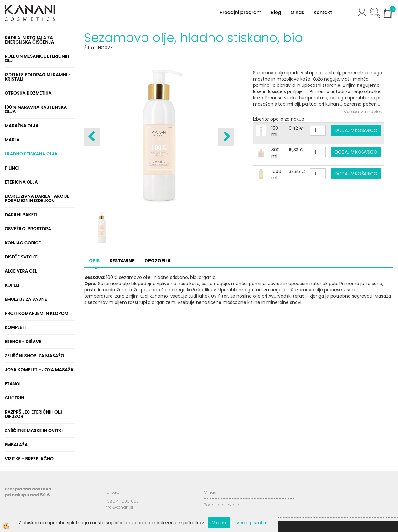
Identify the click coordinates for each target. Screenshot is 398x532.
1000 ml (276, 175)
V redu (219, 523)
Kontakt (323, 12)
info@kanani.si (119, 507)
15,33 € (296, 150)
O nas (297, 12)
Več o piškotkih (253, 523)
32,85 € (297, 171)
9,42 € (296, 128)
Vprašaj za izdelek (363, 112)
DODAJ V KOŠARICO (356, 130)
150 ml (275, 131)
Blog (276, 12)
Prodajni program (240, 12)
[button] (226, 137)
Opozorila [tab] (158, 261)
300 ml (276, 153)
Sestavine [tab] (122, 261)
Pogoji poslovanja (222, 505)
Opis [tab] (94, 261)
